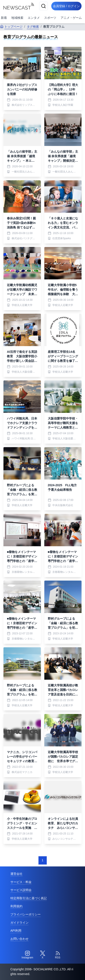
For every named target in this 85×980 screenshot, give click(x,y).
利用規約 (16, 906)
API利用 (16, 931)
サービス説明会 (21, 890)
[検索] (43, 6)
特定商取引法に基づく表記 (29, 898)
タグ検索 (33, 27)
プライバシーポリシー (26, 914)
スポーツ (50, 18)
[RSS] (58, 955)
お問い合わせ (19, 939)
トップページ (11, 27)
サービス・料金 (21, 882)
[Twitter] (43, 955)
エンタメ (34, 18)
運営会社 (16, 874)
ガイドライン (19, 923)
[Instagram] (27, 955)
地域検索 (17, 18)
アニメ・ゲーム (71, 18)
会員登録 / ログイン (66, 6)
